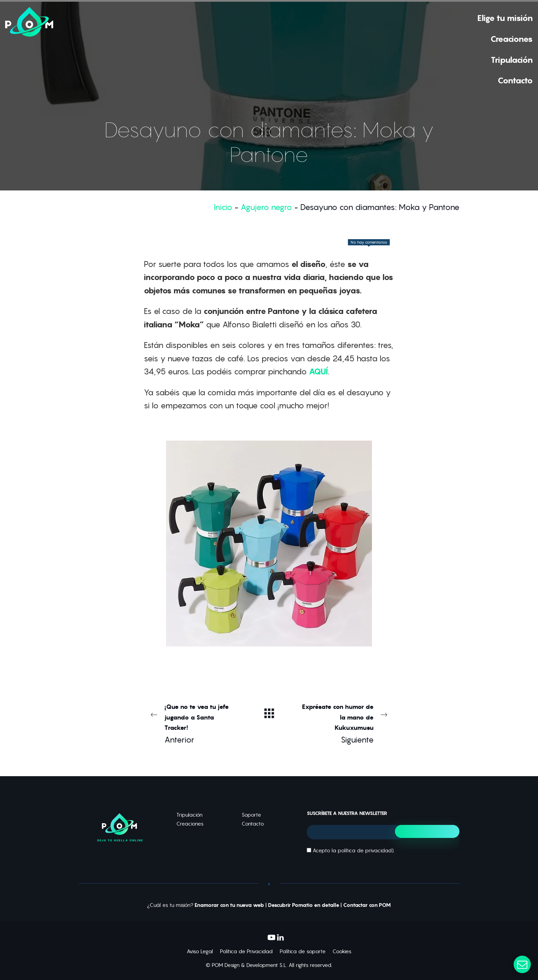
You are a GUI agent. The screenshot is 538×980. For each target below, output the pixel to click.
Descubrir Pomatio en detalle (304, 905)
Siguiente (344, 723)
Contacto (253, 824)
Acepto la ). (351, 850)
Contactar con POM (367, 905)
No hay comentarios (369, 242)
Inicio (223, 207)
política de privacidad (365, 850)
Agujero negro (266, 207)
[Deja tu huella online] (29, 49)
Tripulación (189, 815)
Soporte (251, 815)
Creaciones (190, 824)
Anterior (194, 723)
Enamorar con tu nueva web (229, 905)
